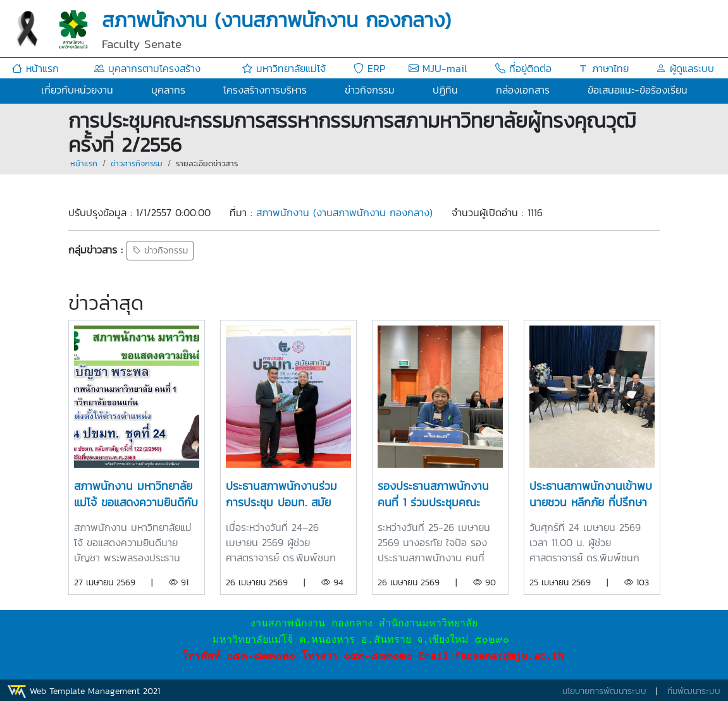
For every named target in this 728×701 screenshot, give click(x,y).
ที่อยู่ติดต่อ (523, 68)
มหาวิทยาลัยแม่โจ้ (284, 68)
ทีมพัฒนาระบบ (694, 691)
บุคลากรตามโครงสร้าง (147, 68)
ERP (369, 68)
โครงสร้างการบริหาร (265, 90)
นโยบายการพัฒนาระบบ (604, 691)
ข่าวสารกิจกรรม (137, 163)
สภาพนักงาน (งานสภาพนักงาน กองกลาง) (344, 212)
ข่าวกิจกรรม (370, 90)
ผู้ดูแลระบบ (685, 68)
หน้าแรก (35, 68)
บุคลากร (168, 90)
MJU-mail (438, 68)
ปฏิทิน (445, 90)
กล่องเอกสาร (523, 90)
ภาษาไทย (603, 68)
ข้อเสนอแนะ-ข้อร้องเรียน (638, 90)
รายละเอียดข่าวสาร (207, 163)
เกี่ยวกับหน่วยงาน (77, 90)
